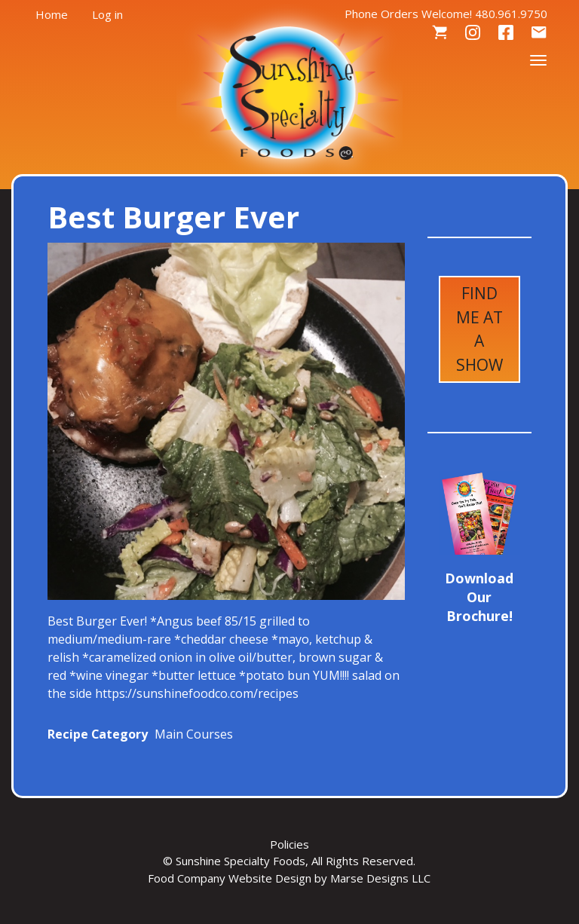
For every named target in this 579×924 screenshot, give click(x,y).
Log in (107, 14)
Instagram (473, 33)
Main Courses (194, 734)
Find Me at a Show (479, 329)
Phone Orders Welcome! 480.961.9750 (446, 14)
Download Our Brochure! (479, 597)
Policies (289, 844)
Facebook (506, 33)
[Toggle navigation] (538, 59)
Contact (539, 33)
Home (52, 14)
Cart (440, 33)
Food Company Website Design (230, 878)
